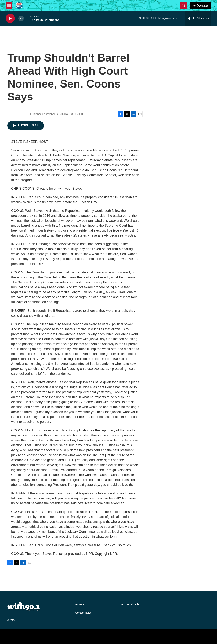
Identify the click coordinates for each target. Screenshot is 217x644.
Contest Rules (84, 613)
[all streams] (198, 18)
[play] (10, 18)
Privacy (80, 605)
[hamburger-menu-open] (9, 5)
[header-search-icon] (184, 5)
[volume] (21, 18)
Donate (202, 6)
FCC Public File (130, 605)
